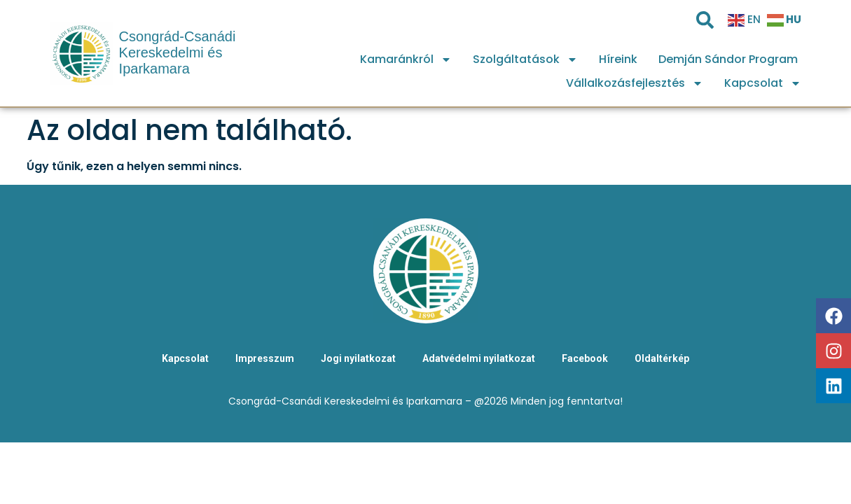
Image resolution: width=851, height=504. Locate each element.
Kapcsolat (763, 83)
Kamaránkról (406, 59)
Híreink (618, 59)
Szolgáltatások (525, 59)
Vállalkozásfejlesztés (635, 83)
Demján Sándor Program (728, 59)
